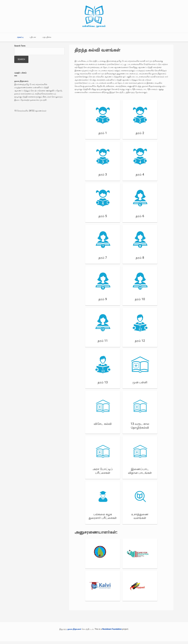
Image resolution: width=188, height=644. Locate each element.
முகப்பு (20, 37)
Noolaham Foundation (112, 629)
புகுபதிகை (47, 37)
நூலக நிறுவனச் (74, 629)
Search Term (20, 46)
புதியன (33, 37)
